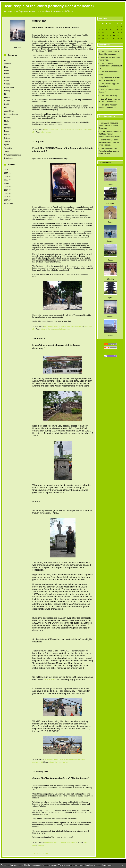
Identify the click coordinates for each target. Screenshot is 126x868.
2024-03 (7, 197)
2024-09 (7, 187)
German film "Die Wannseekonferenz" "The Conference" (60, 778)
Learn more (107, 865)
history (48, 132)
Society (7, 141)
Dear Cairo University (109, 96)
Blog (6, 67)
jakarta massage (107, 140)
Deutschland (9, 87)
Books (7, 70)
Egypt (110, 222)
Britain (7, 74)
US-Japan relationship (13, 155)
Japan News (9, 111)
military (51, 762)
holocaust (63, 329)
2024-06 (7, 193)
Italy (6, 108)
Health (7, 104)
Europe (110, 260)
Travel (7, 152)
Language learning (11, 114)
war (69, 329)
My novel (8, 128)
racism (42, 132)
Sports (7, 145)
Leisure (7, 118)
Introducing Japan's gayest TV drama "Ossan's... (108, 125)
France (7, 98)
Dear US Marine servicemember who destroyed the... (110, 66)
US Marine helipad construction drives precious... (109, 142)
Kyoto (110, 298)
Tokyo (110, 336)
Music (6, 124)
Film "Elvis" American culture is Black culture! (56, 27)
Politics (7, 135)
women (56, 329)
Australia (8, 64)
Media (7, 121)
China (6, 81)
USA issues (9, 158)
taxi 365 (104, 123)
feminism (49, 329)
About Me (18, 48)
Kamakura (110, 203)
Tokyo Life (8, 148)
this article (50, 679)
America (110, 317)
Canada (7, 77)
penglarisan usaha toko (110, 131)
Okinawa (110, 279)
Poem (6, 131)
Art (5, 60)
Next (46, 853)
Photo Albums (105, 162)
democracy (64, 762)
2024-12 (7, 183)
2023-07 (7, 200)
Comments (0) (38, 762)
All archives (9, 204)
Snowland (110, 241)
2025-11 (7, 170)
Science (7, 138)
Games (7, 101)
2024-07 (7, 190)
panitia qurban (106, 148)
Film (6, 94)
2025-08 (7, 177)
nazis (34, 845)
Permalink (79, 129)
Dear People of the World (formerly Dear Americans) (49, 6)
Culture (7, 84)
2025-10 (7, 173)
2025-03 (7, 180)
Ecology (7, 91)
